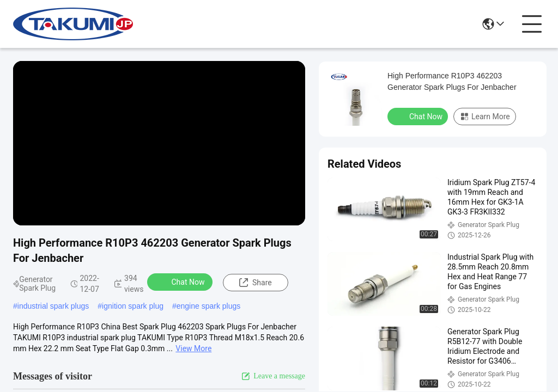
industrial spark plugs (53, 306)
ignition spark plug (133, 306)
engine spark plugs (209, 306)
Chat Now (181, 281)
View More (193, 348)
